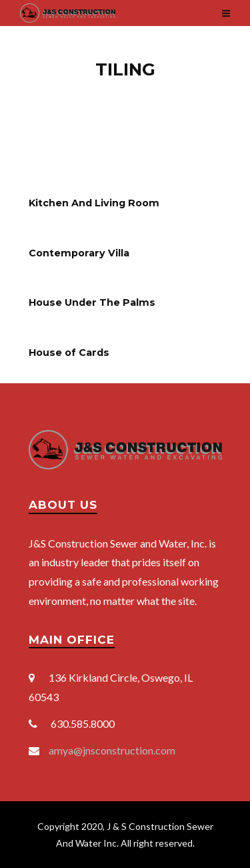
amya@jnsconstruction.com (112, 750)
